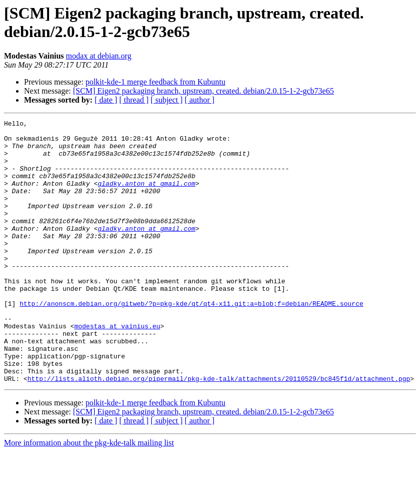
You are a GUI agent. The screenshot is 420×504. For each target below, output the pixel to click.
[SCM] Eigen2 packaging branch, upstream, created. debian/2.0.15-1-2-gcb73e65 (203, 91)
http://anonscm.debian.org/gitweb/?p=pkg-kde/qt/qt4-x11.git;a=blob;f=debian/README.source (191, 341)
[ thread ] (134, 100)
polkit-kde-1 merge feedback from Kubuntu (156, 82)
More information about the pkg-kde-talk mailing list (89, 495)
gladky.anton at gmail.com (146, 197)
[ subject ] (167, 100)
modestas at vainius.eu (117, 368)
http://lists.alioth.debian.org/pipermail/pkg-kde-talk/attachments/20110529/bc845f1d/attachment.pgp (219, 431)
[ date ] (106, 100)
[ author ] (200, 100)
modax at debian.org (99, 56)
